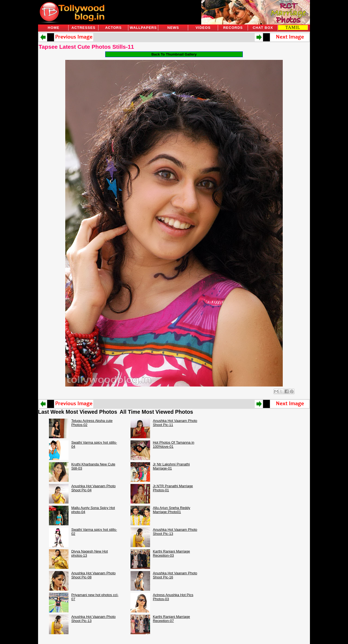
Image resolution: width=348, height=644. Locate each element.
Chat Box (263, 28)
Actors (114, 28)
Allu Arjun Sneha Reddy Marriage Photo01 (171, 510)
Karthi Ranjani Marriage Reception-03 (171, 553)
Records (233, 28)
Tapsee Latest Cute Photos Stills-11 (86, 47)
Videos (203, 28)
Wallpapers (143, 28)
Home (54, 28)
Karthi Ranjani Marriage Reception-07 (171, 619)
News (173, 28)
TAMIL (293, 27)
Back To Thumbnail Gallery (174, 54)
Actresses (83, 28)
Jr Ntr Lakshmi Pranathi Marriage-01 (171, 466)
